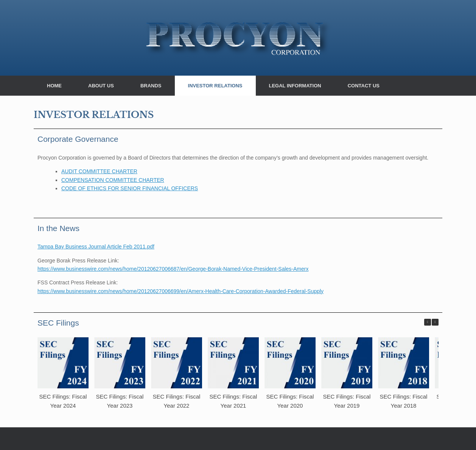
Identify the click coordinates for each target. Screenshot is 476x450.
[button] (435, 322)
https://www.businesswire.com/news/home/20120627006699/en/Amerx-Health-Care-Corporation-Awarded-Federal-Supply (180, 291)
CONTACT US (364, 86)
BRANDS (151, 86)
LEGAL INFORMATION (295, 86)
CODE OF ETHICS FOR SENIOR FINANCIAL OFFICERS (130, 188)
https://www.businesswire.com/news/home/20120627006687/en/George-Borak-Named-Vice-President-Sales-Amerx (173, 269)
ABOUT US (101, 86)
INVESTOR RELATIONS (215, 86)
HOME (54, 86)
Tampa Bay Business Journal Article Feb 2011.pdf (96, 247)
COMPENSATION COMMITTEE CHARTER (113, 180)
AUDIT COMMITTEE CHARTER (99, 171)
